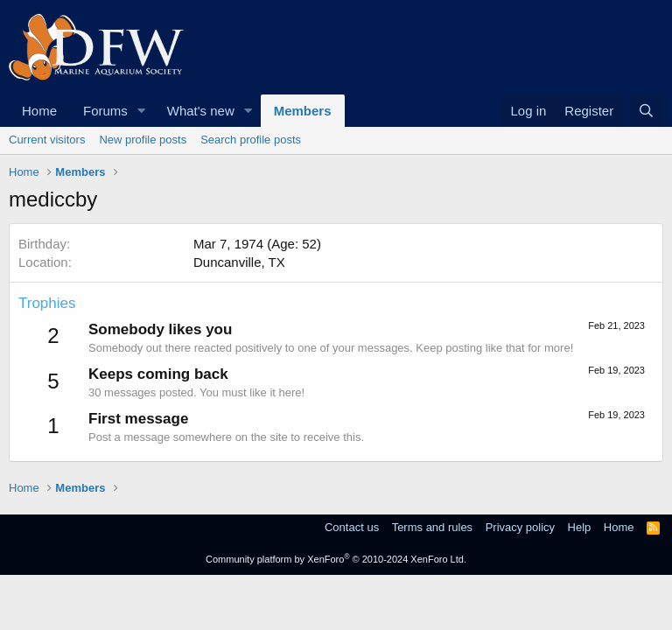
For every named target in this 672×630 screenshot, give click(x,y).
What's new (201, 111)
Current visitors (47, 140)
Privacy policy (520, 527)
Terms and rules (432, 527)
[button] (142, 111)
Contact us (352, 527)
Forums (105, 111)
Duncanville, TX (239, 262)
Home (39, 111)
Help (580, 527)
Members (303, 111)
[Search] (646, 111)
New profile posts (143, 140)
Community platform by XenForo (336, 559)
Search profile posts (251, 140)
